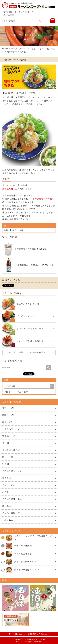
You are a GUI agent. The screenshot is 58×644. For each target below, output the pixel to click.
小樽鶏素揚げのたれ (42, 199)
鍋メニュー (8, 506)
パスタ (6, 492)
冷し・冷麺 (8, 457)
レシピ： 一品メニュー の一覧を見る (27, 352)
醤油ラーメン (9, 408)
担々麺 (6, 464)
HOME (5, 49)
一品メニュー (9, 520)
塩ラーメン (8, 422)
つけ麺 (6, 443)
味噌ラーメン (9, 415)
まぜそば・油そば (11, 450)
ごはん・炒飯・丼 (11, 513)
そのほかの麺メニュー (13, 499)
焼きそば (7, 478)
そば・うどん (9, 485)
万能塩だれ (8, 189)
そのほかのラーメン (12, 471)
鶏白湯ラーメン (10, 436)
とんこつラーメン (11, 429)
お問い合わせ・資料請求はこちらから (31, 634)
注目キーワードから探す (16, 392)
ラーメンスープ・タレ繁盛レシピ (26, 49)
